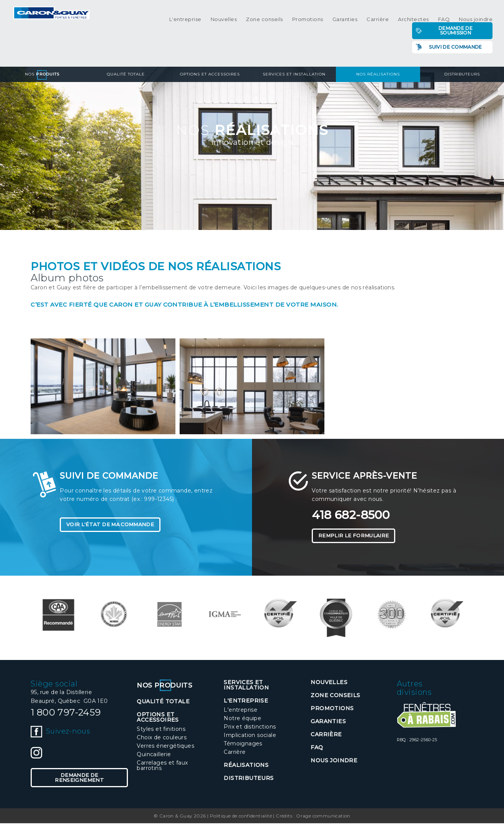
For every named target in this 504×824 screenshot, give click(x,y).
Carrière (378, 19)
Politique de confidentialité (241, 817)
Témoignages (243, 745)
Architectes (413, 19)
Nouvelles (224, 19)
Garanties (345, 19)
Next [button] (491, 618)
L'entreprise (185, 19)
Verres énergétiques (165, 747)
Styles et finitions (161, 730)
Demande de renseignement (79, 779)
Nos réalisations (378, 74)
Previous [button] (13, 618)
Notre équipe (242, 719)
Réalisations (246, 766)
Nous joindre (476, 19)
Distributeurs (462, 74)
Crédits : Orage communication (313, 817)
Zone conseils (264, 19)
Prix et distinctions (250, 728)
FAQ (444, 19)
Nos (42, 74)
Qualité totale (126, 74)
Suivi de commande (455, 47)
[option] (58, 616)
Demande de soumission (456, 30)
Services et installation (294, 74)
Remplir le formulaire (358, 536)
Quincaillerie (154, 755)
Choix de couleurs (162, 739)
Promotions (308, 19)
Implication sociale (250, 736)
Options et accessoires (210, 74)
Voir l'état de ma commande (116, 525)
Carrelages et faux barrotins (162, 767)
